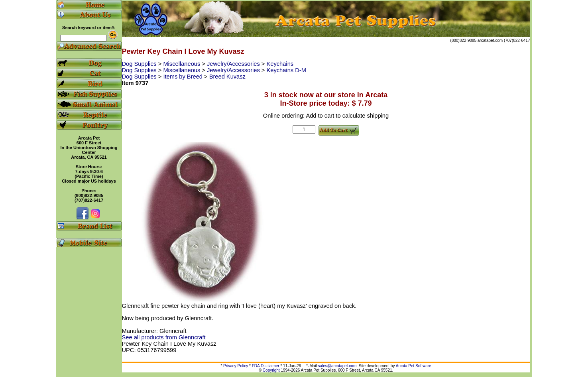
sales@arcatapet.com (337, 366)
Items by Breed (184, 77)
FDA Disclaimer (266, 366)
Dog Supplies (140, 64)
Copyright (271, 370)
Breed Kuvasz (227, 77)
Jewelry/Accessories (234, 64)
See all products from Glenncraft (164, 337)
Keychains (280, 64)
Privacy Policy (236, 366)
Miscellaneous (182, 64)
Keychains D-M (286, 70)
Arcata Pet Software (414, 366)
